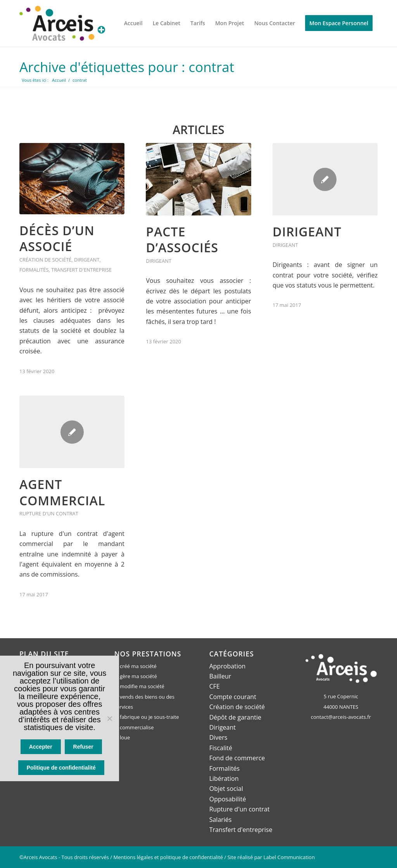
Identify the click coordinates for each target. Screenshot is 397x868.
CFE (215, 686)
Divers (218, 737)
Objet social (226, 788)
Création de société (45, 259)
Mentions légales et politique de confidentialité (168, 857)
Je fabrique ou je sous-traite (147, 717)
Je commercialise (134, 727)
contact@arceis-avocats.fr (341, 716)
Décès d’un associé (57, 238)
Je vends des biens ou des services (144, 701)
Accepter (41, 747)
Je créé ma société (135, 666)
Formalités (34, 270)
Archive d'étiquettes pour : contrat (127, 67)
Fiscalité (221, 747)
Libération (224, 778)
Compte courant (233, 696)
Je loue (122, 737)
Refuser (83, 747)
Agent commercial (62, 492)
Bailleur (220, 676)
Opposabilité (228, 799)
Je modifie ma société (139, 686)
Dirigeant (87, 259)
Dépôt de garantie (235, 717)
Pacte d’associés (182, 239)
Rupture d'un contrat (49, 513)
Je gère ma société (136, 676)
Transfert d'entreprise (81, 270)
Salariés (221, 819)
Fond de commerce (237, 758)
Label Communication (289, 857)
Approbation (228, 666)
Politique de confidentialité (62, 768)
